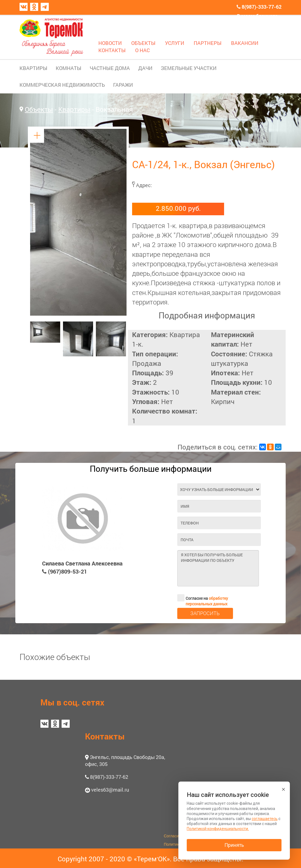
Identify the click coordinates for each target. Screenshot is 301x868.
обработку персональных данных (207, 601)
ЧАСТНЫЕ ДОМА (110, 68)
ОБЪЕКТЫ (143, 43)
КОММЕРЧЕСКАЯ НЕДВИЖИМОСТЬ (62, 85)
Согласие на (203, 598)
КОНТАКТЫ (112, 50)
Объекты (39, 109)
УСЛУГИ (175, 43)
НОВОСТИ (110, 43)
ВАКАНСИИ (245, 43)
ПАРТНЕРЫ (208, 43)
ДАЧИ (145, 68)
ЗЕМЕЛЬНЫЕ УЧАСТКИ (189, 68)
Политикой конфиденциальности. (218, 829)
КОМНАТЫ (69, 68)
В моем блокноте (257, 16)
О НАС (142, 50)
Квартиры (74, 109)
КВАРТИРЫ (33, 68)
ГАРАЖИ (123, 85)
